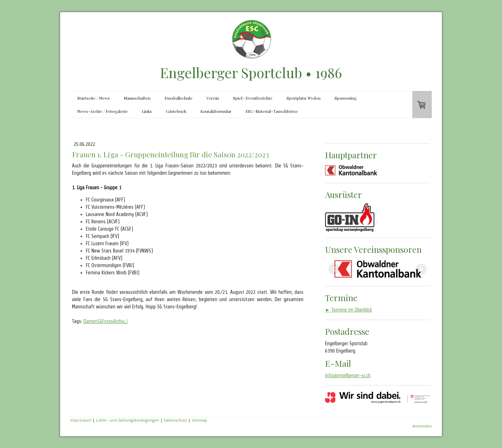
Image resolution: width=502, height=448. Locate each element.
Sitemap (199, 420)
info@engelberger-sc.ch (348, 375)
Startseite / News (94, 98)
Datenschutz (175, 420)
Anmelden (422, 426)
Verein (213, 98)
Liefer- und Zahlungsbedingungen (128, 420)
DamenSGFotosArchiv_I (106, 321)
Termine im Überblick (349, 310)
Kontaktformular (216, 111)
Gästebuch (176, 111)
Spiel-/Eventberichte (253, 98)
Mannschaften (137, 98)
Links (147, 111)
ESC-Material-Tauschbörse (272, 111)
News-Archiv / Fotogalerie (103, 111)
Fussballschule (179, 98)
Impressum (81, 420)
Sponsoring (346, 98)
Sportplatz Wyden (303, 98)
